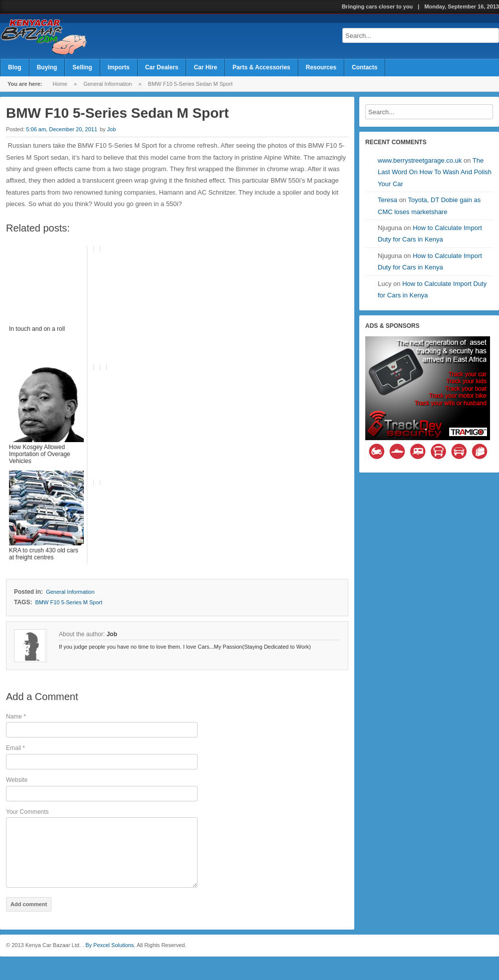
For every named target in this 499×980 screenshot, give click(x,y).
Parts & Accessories (261, 67)
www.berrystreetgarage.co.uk (420, 160)
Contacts (365, 67)
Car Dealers (162, 67)
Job (112, 129)
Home (60, 84)
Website (17, 780)
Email (15, 748)
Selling (82, 67)
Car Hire (205, 67)
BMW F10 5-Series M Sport (69, 602)
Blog (15, 67)
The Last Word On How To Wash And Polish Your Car (435, 172)
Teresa (387, 200)
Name (16, 717)
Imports (119, 67)
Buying (47, 67)
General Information (108, 84)
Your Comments (27, 812)
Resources (321, 67)
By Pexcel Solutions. (110, 959)
